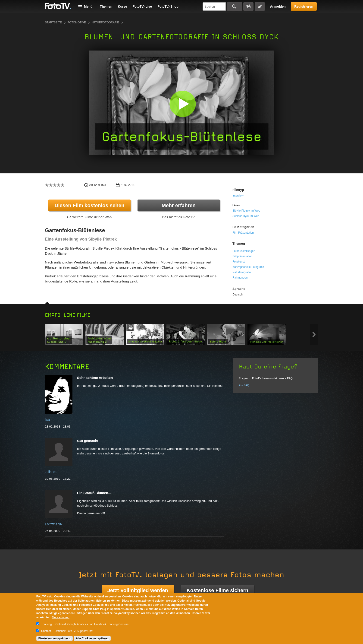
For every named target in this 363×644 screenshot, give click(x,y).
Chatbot (46, 631)
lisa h (49, 420)
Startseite (53, 22)
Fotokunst (239, 262)
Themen (106, 6)
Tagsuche (260, 6)
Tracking (47, 624)
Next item (314, 335)
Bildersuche (248, 6)
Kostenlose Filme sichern (217, 590)
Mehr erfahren (179, 205)
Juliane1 (51, 472)
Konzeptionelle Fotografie (248, 267)
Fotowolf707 (54, 524)
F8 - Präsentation (243, 233)
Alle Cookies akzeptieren (92, 638)
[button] (183, 104)
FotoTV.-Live (142, 6)
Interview (238, 196)
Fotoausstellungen (244, 251)
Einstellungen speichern (55, 638)
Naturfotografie (105, 22)
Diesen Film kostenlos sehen (90, 205)
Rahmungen (240, 278)
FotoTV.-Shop (168, 6)
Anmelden (278, 6)
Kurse (122, 6)
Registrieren (304, 6)
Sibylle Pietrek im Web (246, 211)
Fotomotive (77, 22)
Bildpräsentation (242, 256)
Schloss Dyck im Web (246, 216)
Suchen (235, 6)
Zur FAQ (244, 385)
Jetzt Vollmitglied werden (138, 590)
